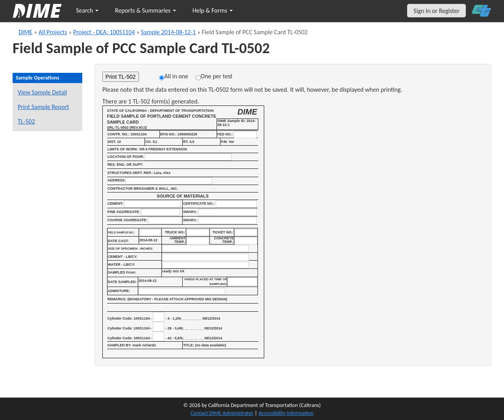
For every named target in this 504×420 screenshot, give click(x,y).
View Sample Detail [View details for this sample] (42, 92)
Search (87, 10)
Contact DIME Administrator (222, 413)
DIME (25, 32)
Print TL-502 (121, 77)
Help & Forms (213, 10)
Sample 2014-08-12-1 (168, 32)
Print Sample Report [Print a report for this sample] (43, 107)
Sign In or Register (436, 11)
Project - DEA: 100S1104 (104, 32)
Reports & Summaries (145, 10)
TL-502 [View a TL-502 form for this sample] (26, 121)
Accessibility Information (286, 413)
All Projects (53, 32)
